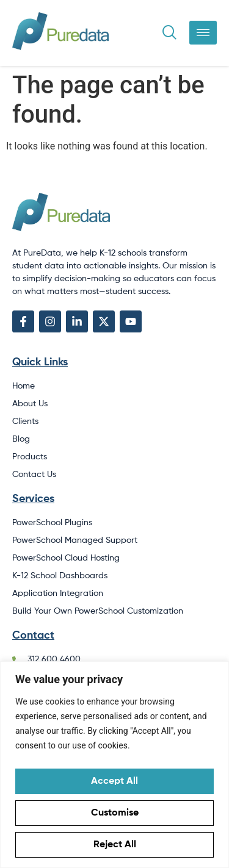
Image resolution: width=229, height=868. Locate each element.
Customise (115, 813)
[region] (114, 765)
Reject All (115, 845)
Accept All (114, 781)
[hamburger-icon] (203, 33)
